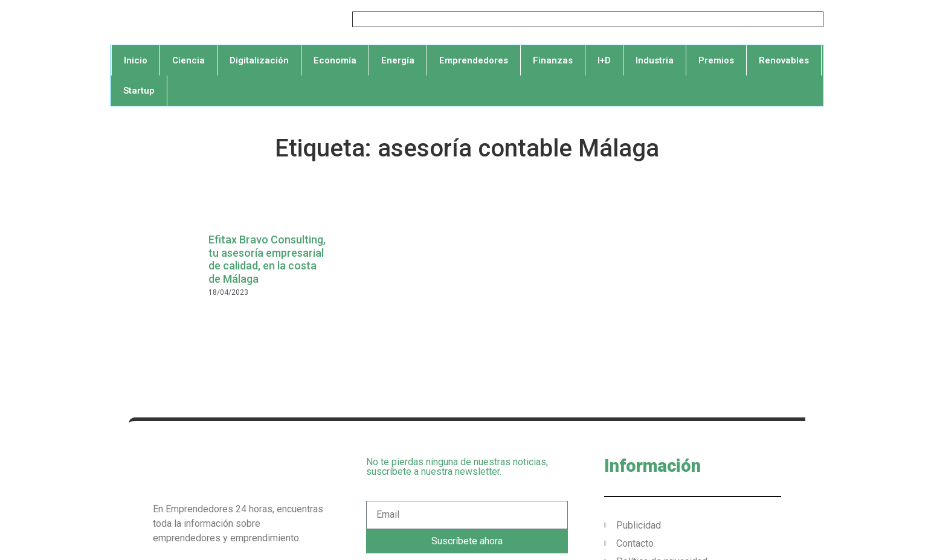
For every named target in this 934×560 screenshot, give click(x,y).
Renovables (784, 60)
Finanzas (553, 60)
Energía (398, 60)
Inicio (136, 60)
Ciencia (188, 60)
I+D (604, 60)
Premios (716, 60)
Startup (139, 91)
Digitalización (259, 60)
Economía (335, 60)
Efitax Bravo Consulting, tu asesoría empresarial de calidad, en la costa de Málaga (267, 259)
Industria (655, 60)
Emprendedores (474, 60)
